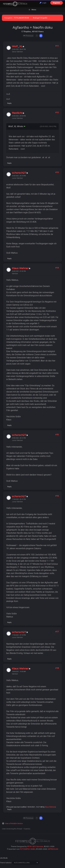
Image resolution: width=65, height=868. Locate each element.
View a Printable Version (14, 823)
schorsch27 (19, 173)
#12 (57, 112)
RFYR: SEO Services (35, 847)
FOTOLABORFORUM (21, 18)
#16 (57, 496)
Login (43, 3)
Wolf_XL (17, 46)
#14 (57, 268)
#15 (57, 435)
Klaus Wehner (20, 268)
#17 (57, 632)
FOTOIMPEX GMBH (28, 849)
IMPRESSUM (53, 849)
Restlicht (17, 113)
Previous (28, 36)
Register (57, 3)
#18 (57, 668)
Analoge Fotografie (40, 18)
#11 (57, 46)
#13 (57, 172)
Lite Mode (4, 858)
